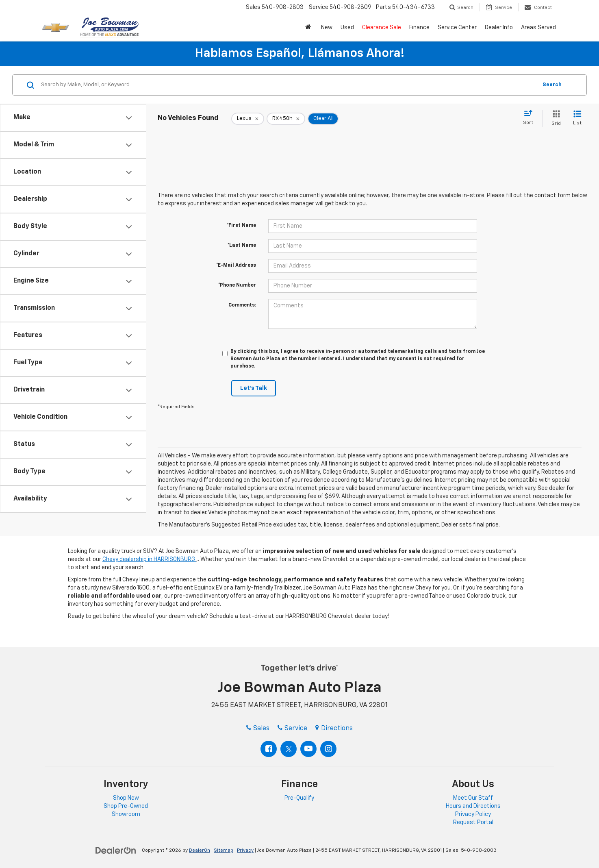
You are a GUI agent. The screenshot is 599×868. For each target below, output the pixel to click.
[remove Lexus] (248, 119)
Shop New (126, 798)
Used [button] (347, 28)
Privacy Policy (473, 814)
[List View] (577, 119)
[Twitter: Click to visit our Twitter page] (289, 749)
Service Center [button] (457, 28)
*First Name (241, 226)
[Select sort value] (531, 118)
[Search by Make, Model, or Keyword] (288, 85)
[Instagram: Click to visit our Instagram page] (328, 749)
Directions (334, 729)
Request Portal (473, 822)
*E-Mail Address (236, 265)
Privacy (245, 851)
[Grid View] (555, 119)
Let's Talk (254, 388)
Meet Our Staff (473, 798)
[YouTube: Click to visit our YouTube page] (308, 749)
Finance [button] (419, 28)
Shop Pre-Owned (126, 806)
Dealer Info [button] (499, 28)
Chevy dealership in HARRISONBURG (149, 559)
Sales (258, 729)
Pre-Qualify (299, 798)
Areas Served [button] (538, 28)
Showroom (126, 814)
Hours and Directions (473, 806)
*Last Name (242, 246)
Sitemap (224, 851)
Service (292, 729)
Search (552, 85)
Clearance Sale (382, 28)
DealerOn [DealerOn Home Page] (200, 851)
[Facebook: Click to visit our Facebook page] (269, 749)
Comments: (242, 305)
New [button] (327, 28)
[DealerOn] (116, 850)
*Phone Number (237, 285)
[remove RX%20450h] (286, 119)
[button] (309, 28)
